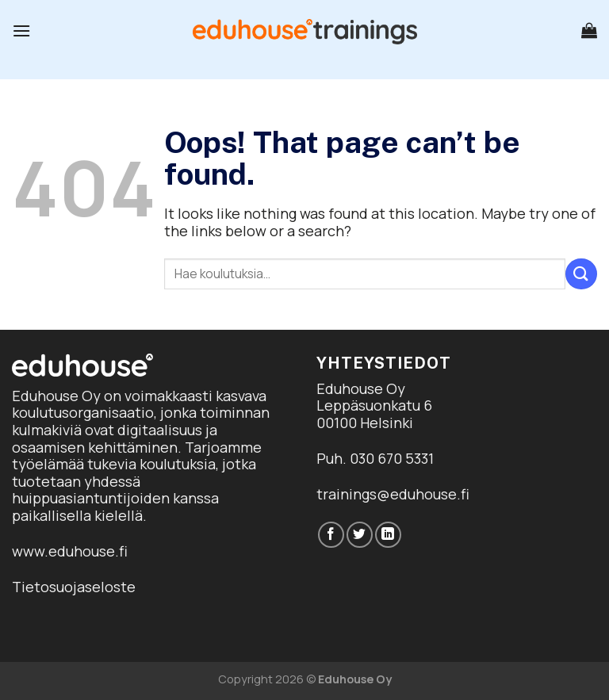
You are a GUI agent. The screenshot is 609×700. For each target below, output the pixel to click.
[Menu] (21, 31)
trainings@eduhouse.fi (393, 494)
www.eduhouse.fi (70, 551)
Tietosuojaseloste (74, 587)
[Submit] (581, 274)
